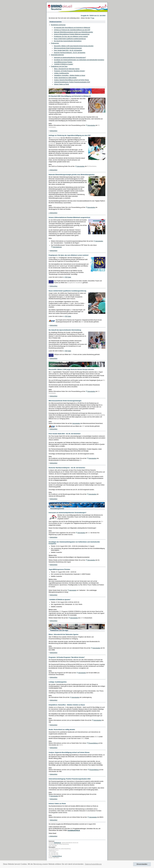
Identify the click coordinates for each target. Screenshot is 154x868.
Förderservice (55, 43)
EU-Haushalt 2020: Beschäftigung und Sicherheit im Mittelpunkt (72, 28)
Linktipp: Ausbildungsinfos (61, 73)
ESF (58, 258)
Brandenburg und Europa (58, 25)
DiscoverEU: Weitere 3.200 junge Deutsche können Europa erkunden (74, 46)
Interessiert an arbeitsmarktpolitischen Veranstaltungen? (70, 58)
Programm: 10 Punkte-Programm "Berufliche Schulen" (70, 71)
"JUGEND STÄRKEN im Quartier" (64, 64)
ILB (63, 523)
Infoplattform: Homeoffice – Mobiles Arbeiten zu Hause (70, 75)
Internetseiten (91, 125)
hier (93, 18)
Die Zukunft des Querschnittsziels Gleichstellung (68, 41)
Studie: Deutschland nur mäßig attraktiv (65, 78)
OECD (96, 737)
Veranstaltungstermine (57, 55)
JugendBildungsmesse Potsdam (63, 62)
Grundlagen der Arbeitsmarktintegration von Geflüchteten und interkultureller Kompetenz (79, 60)
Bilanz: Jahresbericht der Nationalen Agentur (67, 69)
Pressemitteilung (93, 743)
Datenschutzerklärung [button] (93, 864)
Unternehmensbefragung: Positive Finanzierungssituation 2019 (72, 82)
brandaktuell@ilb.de (74, 830)
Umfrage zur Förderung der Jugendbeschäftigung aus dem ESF (72, 30)
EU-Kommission (56, 138)
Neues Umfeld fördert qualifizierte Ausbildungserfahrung (70, 39)
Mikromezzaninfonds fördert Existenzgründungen (68, 48)
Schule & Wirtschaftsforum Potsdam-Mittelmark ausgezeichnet (72, 34)
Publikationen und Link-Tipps (59, 66)
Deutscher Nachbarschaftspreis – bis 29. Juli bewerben (70, 53)
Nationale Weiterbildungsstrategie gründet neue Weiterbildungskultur (73, 32)
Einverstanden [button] (142, 864)
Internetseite (73, 590)
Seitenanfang (54, 131)
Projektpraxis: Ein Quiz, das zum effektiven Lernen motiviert (71, 36)
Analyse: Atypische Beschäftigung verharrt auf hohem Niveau (72, 80)
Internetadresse (57, 247)
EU (70, 99)
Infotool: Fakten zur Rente (61, 84)
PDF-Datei (68, 277)
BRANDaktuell (57, 843)
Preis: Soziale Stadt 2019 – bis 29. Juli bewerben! (68, 50)
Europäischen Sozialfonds (75, 283)
